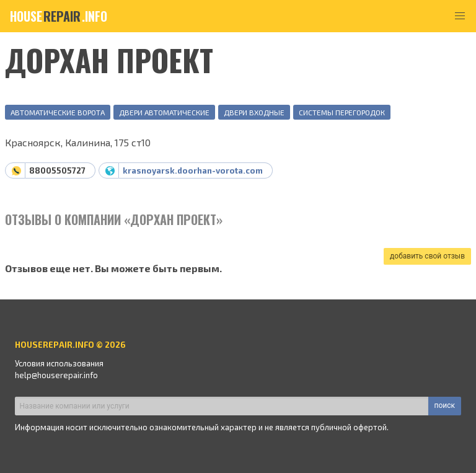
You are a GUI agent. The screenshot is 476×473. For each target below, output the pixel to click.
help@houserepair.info (56, 375)
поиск (445, 405)
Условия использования (59, 363)
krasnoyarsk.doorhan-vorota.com (193, 170)
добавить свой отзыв (427, 256)
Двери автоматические (164, 112)
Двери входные (254, 112)
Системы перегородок (342, 112)
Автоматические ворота (58, 112)
